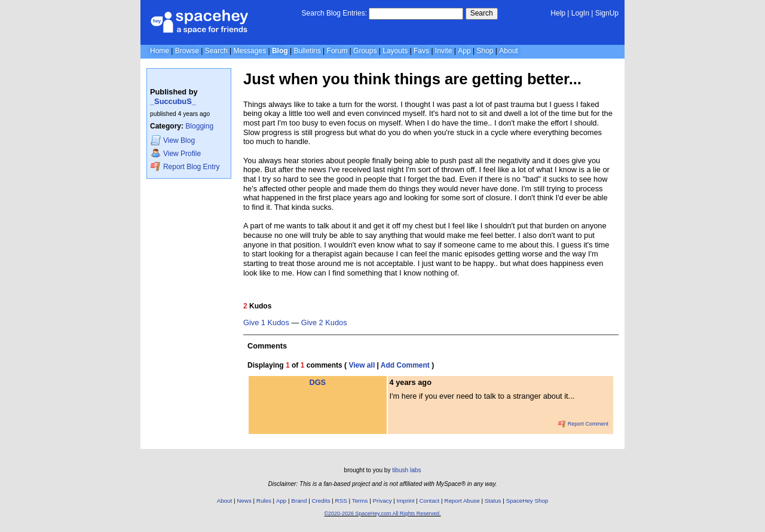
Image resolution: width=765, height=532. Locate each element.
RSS (341, 501)
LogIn (580, 13)
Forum (337, 51)
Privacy (382, 501)
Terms (360, 501)
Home (160, 51)
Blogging (199, 126)
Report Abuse (462, 501)
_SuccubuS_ (173, 101)
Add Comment (405, 365)
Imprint (406, 501)
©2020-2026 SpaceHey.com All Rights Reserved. (382, 513)
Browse (187, 51)
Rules (264, 501)
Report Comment (583, 424)
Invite (444, 51)
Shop (485, 51)
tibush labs (406, 470)
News (244, 501)
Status (493, 501)
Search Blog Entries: (334, 13)
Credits (321, 501)
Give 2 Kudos (324, 323)
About (508, 51)
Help (558, 13)
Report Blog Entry (185, 166)
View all (362, 365)
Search (482, 13)
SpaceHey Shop (527, 501)
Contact (430, 501)
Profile (176, 153)
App (464, 51)
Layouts (395, 51)
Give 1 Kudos (266, 323)
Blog (280, 51)
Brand (299, 501)
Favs (421, 51)
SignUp (607, 13)
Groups (365, 51)
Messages (250, 51)
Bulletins (307, 51)
